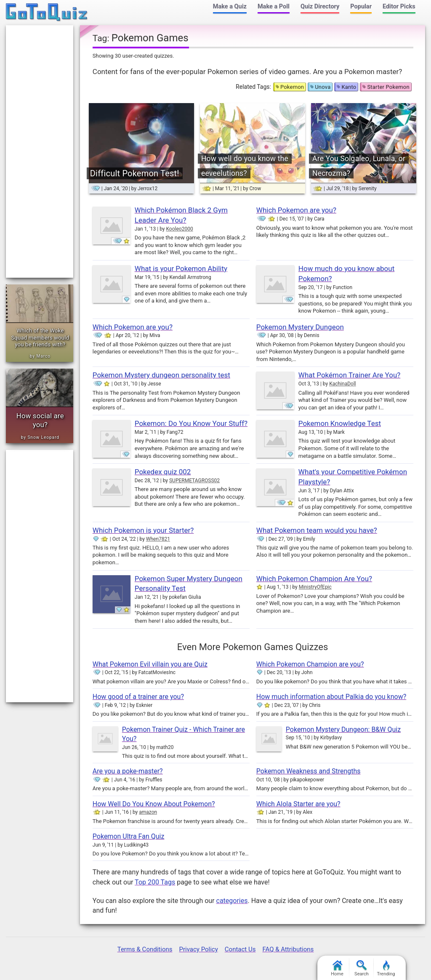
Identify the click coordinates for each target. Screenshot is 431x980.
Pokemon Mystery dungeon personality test (161, 375)
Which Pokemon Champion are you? (310, 664)
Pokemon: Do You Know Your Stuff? (191, 423)
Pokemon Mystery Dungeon (300, 327)
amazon (148, 812)
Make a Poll (274, 7)
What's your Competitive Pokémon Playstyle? (353, 477)
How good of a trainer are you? (138, 697)
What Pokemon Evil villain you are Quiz (150, 664)
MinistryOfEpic (315, 587)
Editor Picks (399, 7)
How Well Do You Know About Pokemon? (154, 804)
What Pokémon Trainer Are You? (350, 375)
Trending (386, 968)
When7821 (158, 539)
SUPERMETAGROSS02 (194, 481)
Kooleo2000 (179, 229)
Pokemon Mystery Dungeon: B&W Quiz (343, 729)
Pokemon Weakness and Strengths (309, 771)
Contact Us (240, 949)
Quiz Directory (320, 7)
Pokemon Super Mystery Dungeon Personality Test (189, 584)
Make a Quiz (230, 7)
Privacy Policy (198, 949)
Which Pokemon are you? (296, 210)
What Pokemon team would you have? (317, 530)
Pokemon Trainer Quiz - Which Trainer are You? (184, 734)
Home (337, 968)
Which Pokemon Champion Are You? (314, 579)
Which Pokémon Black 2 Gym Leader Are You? (181, 215)
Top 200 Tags (155, 882)
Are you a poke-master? (128, 771)
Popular (361, 7)
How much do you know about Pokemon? (346, 274)
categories (232, 901)
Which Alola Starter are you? (298, 804)
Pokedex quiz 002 (163, 472)
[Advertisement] (40, 151)
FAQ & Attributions (288, 949)
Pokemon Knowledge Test (340, 423)
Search (362, 968)
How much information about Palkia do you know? (331, 697)
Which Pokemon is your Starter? (143, 530)
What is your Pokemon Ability (181, 268)
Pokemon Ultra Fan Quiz (129, 836)
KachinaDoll (343, 384)
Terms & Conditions (145, 949)
